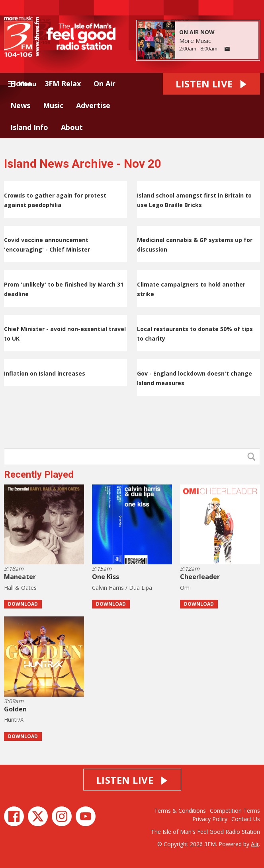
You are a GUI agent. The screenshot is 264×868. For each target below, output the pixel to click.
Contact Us (246, 819)
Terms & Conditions (180, 811)
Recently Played (39, 475)
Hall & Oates (20, 588)
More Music (195, 41)
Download (23, 604)
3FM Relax (63, 83)
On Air (105, 83)
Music (53, 105)
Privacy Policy (210, 819)
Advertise (93, 105)
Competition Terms (235, 811)
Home (21, 83)
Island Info (29, 127)
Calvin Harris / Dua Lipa (122, 588)
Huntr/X (14, 720)
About (72, 127)
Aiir (255, 844)
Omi (185, 588)
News (20, 105)
